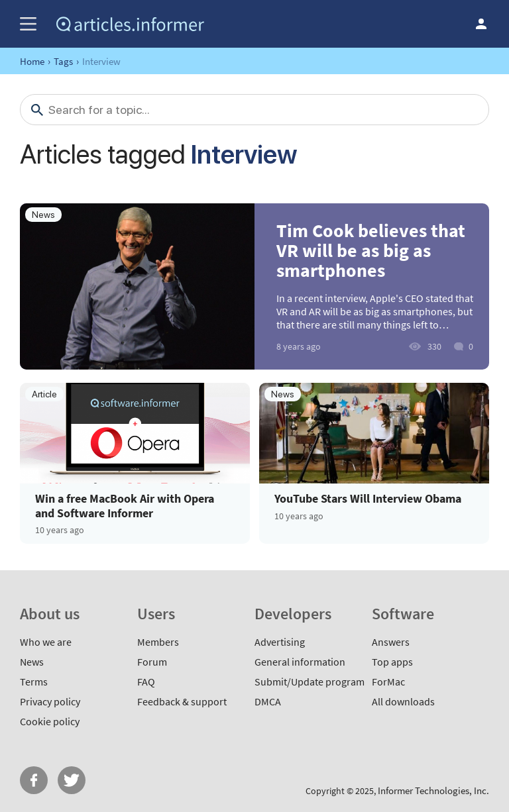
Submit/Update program (310, 682)
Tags (63, 61)
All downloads (403, 701)
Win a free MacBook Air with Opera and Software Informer (125, 506)
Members (158, 642)
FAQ (146, 682)
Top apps (392, 662)
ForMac (388, 682)
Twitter (72, 780)
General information (300, 662)
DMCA (268, 701)
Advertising (280, 642)
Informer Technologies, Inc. (433, 790)
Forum (152, 662)
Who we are (46, 642)
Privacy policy (50, 701)
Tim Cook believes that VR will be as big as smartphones (371, 250)
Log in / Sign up (481, 24)
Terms (34, 682)
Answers (391, 642)
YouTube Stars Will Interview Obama (368, 499)
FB (34, 780)
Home (32, 61)
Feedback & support (182, 701)
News (32, 662)
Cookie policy (50, 721)
